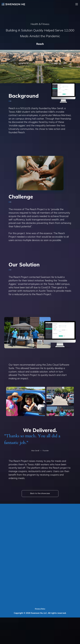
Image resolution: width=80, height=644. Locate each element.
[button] (76, 4)
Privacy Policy (40, 609)
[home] (13, 4)
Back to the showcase (40, 493)
